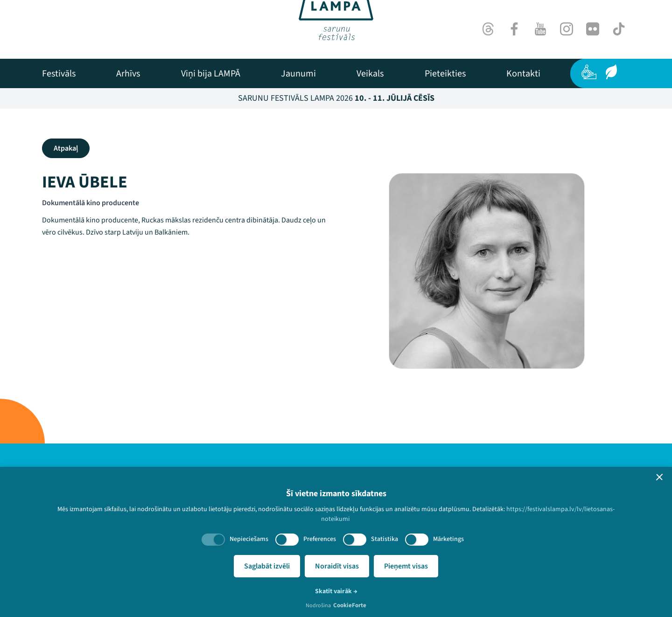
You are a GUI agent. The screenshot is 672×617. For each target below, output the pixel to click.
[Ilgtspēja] (611, 72)
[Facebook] (514, 29)
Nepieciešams (249, 539)
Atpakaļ (66, 148)
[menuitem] (59, 74)
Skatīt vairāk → (336, 591)
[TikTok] (619, 29)
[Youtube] (540, 29)
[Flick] (593, 29)
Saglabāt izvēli (267, 566)
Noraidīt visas (337, 566)
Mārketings (448, 539)
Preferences (320, 539)
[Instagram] (567, 29)
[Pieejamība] (589, 72)
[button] (659, 477)
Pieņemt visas (406, 566)
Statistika (385, 539)
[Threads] (488, 29)
